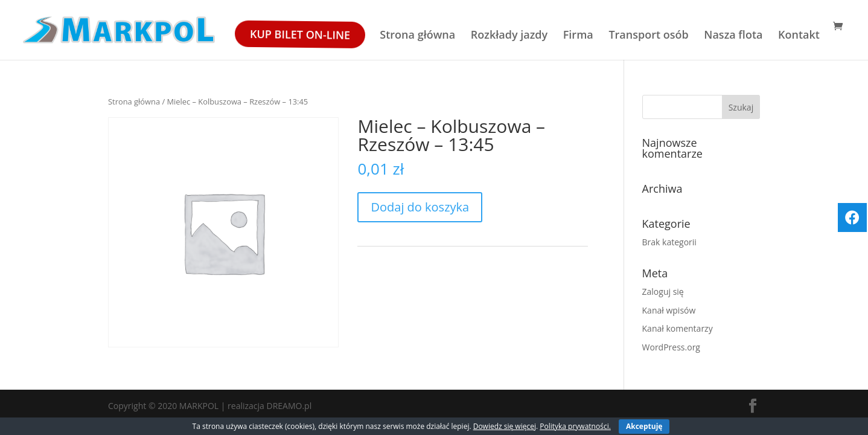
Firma (578, 36)
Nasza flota (733, 36)
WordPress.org (671, 347)
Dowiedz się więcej (505, 426)
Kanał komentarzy (678, 328)
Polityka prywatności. (575, 426)
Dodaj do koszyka (420, 207)
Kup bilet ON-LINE (299, 34)
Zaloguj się (663, 292)
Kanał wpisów (669, 310)
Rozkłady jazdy (509, 36)
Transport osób (648, 36)
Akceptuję (644, 426)
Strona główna (417, 36)
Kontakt (799, 36)
